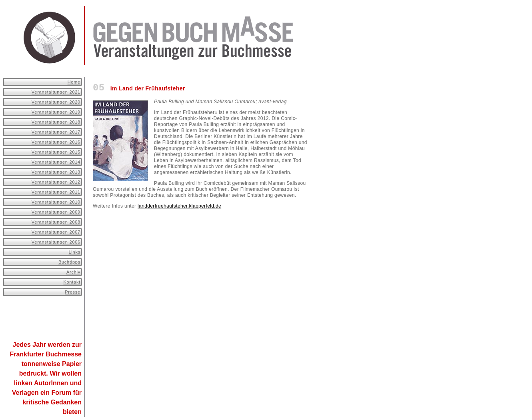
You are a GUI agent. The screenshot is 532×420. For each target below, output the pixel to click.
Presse (73, 292)
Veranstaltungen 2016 (56, 142)
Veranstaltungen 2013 (56, 172)
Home (74, 82)
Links (75, 252)
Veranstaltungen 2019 (56, 112)
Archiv (73, 272)
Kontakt (72, 282)
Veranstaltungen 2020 (56, 102)
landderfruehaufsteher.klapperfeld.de (179, 206)
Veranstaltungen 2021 (56, 92)
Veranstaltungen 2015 (56, 152)
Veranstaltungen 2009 (56, 212)
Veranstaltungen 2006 (56, 242)
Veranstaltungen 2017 (56, 132)
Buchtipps (69, 262)
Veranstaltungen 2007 (56, 232)
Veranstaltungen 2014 (56, 162)
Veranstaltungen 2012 (56, 182)
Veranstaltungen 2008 (56, 222)
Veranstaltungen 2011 (56, 192)
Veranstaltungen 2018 (56, 122)
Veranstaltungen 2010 (56, 202)
